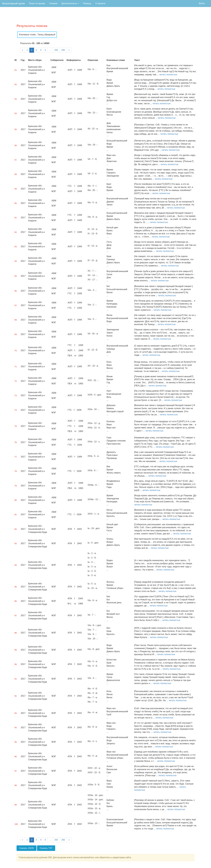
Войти (202, 3)
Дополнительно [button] (70, 3)
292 (63, 50)
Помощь (87, 3)
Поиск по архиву (37, 3)
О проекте (100, 3)
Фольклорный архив (13, 4)
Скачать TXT (46, 848)
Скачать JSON (26, 848)
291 (56, 50)
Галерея (53, 3)
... (50, 50)
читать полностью (168, 75)
